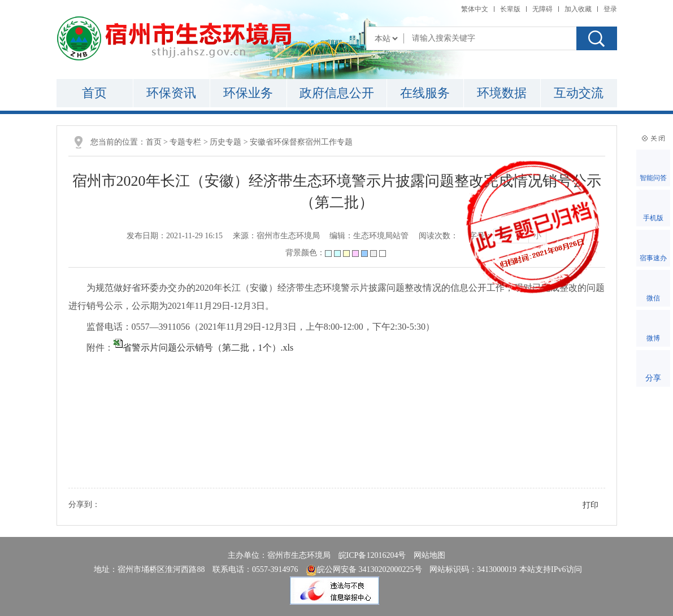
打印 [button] (590, 505)
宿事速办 (653, 258)
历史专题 (225, 142)
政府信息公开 (337, 93)
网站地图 (429, 555)
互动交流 (579, 93)
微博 (653, 338)
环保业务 (248, 93)
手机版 (653, 218)
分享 (653, 378)
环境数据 (502, 93)
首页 (94, 93)
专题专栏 (185, 142)
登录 (610, 9)
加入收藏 (578, 9)
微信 (653, 298)
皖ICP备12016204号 (372, 555)
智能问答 (653, 178)
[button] (510, 9)
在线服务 (425, 93)
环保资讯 (171, 93)
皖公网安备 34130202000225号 (364, 569)
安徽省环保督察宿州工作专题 (301, 142)
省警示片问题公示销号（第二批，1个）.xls (208, 348)
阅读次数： (438, 236)
